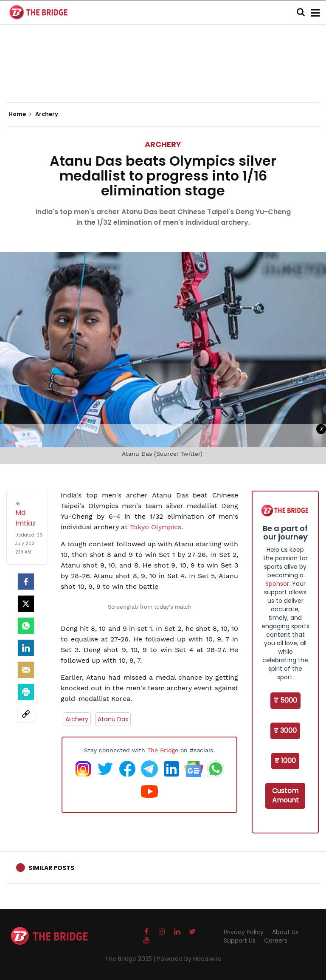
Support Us (240, 940)
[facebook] (26, 582)
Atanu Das (113, 719)
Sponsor (277, 584)
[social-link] (26, 714)
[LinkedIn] (26, 648)
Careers (276, 940)
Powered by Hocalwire (189, 959)
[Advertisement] (163, 76)
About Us (285, 932)
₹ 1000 (285, 761)
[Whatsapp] (26, 626)
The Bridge (163, 750)
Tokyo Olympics (156, 527)
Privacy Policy (244, 932)
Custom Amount (285, 796)
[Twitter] (26, 604)
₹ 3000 (285, 730)
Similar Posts (51, 868)
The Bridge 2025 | (131, 959)
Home (20, 114)
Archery (163, 144)
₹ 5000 (285, 700)
